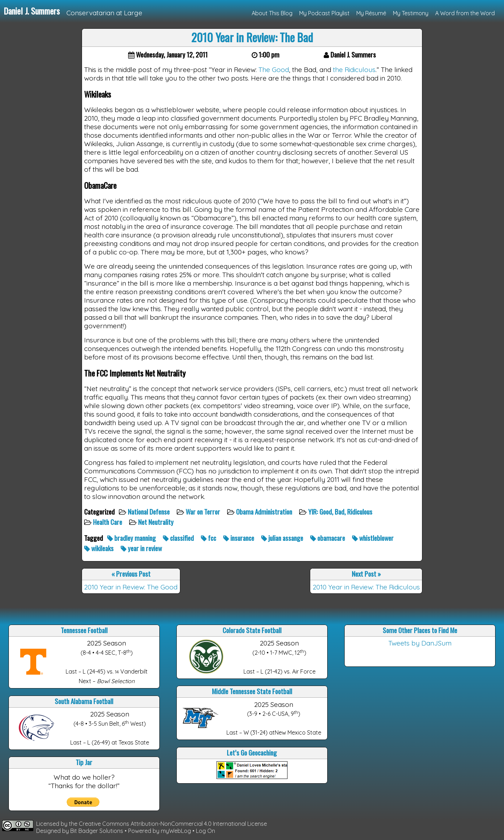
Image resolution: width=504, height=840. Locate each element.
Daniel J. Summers (32, 11)
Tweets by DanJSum (420, 643)
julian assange (283, 538)
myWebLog (176, 831)
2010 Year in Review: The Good (131, 587)
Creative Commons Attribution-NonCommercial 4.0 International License (173, 824)
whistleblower (374, 538)
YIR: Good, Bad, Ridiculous (341, 512)
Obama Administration (265, 512)
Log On (206, 831)
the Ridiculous (354, 70)
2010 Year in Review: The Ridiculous (366, 587)
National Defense (149, 512)
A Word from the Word (465, 13)
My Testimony (411, 13)
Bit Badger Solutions (97, 831)
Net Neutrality (157, 522)
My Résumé (371, 13)
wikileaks (100, 548)
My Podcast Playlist (324, 13)
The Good (274, 70)
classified (179, 538)
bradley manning (132, 538)
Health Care (108, 522)
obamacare (328, 538)
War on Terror (204, 512)
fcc (209, 538)
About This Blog (272, 13)
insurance (239, 538)
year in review (142, 548)
